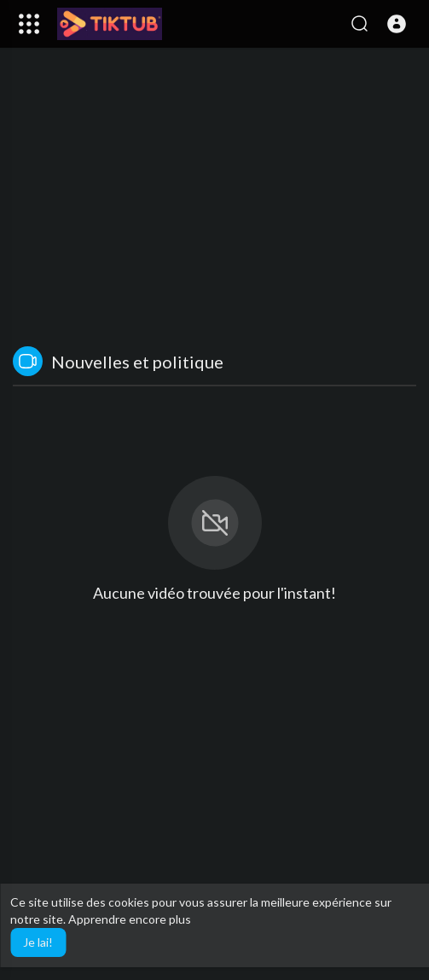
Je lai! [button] (38, 942)
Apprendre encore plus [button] (130, 919)
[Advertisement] (214, 201)
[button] (397, 24)
